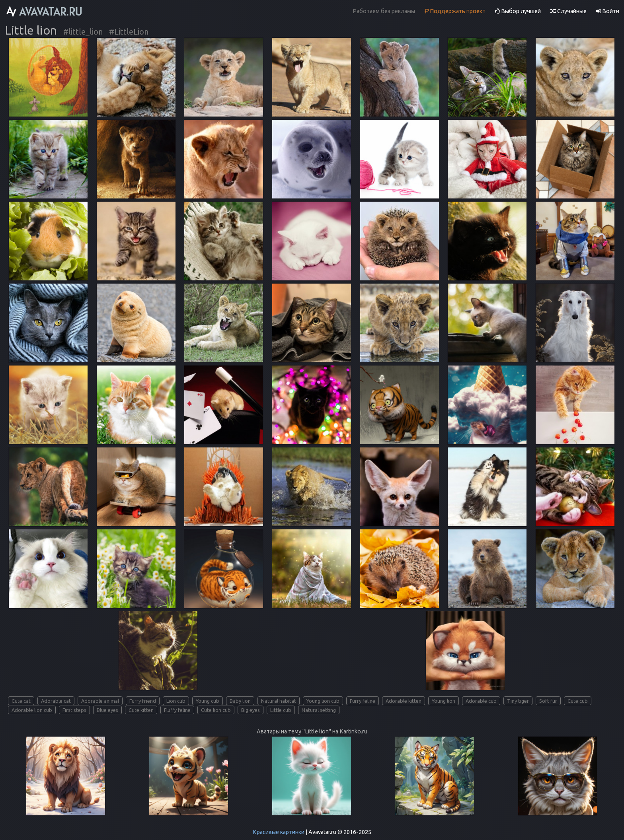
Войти (608, 11)
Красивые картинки (279, 832)
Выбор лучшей (518, 11)
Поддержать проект (455, 11)
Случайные (568, 11)
